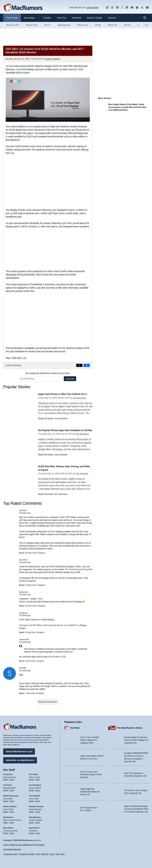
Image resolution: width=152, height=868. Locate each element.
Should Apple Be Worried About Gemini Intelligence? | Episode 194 (136, 738)
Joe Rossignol (79, 401)
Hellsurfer (24, 592)
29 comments (61, 458)
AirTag (98, 25)
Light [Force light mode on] (57, 854)
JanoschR (24, 639)
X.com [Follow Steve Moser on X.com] (12, 831)
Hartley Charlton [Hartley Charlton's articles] (10, 805)
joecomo (23, 560)
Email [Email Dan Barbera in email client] (5, 821)
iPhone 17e (83, 25)
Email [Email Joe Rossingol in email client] (31, 789)
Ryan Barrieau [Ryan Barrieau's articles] (35, 816)
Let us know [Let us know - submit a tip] (92, 7)
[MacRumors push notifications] (137, 8)
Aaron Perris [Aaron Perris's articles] (34, 826)
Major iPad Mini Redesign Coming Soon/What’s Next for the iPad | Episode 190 (136, 807)
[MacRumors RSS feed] (142, 8)
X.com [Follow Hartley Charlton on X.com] (12, 810)
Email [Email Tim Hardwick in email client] (31, 799)
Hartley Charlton (53, 59)
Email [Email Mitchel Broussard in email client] (5, 799)
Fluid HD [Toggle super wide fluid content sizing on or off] (45, 854)
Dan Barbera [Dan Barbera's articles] (8, 816)
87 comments (61, 494)
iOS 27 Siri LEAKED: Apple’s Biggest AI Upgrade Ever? (90, 738)
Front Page (12, 18)
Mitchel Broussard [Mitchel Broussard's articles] (11, 794)
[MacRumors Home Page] (23, 8)
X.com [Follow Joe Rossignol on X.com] (37, 789)
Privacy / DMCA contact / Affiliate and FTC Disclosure (24, 845)
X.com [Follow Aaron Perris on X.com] (37, 831)
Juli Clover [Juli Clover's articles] (8, 783)
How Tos (61, 18)
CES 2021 (17, 358)
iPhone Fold (32, 25)
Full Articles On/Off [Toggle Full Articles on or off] (26, 854)
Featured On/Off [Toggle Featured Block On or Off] (10, 854)
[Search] (146, 18)
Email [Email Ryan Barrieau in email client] (31, 821)
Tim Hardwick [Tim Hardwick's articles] (35, 794)
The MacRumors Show (130, 726)
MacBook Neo (64, 25)
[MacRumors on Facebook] (117, 8)
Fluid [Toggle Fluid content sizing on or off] (38, 854)
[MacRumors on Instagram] (112, 8)
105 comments (14, 365)
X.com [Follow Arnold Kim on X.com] (12, 778)
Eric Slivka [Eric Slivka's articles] (33, 773)
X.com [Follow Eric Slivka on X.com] (37, 778)
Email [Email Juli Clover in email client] (5, 789)
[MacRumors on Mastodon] (127, 8)
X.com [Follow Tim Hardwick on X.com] (37, 799)
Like (34, 553)
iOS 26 (127, 25)
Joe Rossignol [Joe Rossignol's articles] (35, 783)
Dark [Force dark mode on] (62, 854)
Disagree (41, 553)
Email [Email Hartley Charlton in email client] (5, 810)
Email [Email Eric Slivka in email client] (31, 778)
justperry (23, 613)
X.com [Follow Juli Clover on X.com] (12, 789)
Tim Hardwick (82, 474)
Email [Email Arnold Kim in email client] (5, 778)
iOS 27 (47, 25)
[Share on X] (79, 365)
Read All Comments (48, 702)
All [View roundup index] (147, 25)
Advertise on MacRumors (20, 759)
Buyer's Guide (95, 18)
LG (25, 358)
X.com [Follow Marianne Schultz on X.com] (37, 810)
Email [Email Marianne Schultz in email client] (31, 810)
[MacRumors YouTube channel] (132, 8)
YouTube (75, 726)
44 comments (61, 422)
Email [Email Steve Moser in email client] (5, 831)
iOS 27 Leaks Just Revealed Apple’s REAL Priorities (91, 773)
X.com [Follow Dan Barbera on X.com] (12, 821)
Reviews (77, 18)
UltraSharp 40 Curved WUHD (20, 275)
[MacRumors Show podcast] (107, 8)
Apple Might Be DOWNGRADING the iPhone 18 (90, 790)
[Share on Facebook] (87, 365)
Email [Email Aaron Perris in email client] (31, 831)
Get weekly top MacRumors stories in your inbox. (48, 373)
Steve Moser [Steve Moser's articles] (8, 826)
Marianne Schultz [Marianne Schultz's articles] (36, 805)
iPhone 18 (112, 25)
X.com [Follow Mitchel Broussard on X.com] (12, 799)
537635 (22, 668)
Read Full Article (46, 422)
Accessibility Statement (12, 849)
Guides (47, 18)
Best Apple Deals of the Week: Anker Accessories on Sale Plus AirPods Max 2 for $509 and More (127, 107)
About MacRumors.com (19, 750)
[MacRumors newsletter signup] (147, 8)
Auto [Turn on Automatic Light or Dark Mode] (52, 854)
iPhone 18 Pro (13, 25)
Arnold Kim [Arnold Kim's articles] (8, 773)
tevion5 (23, 510)
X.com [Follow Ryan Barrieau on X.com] (37, 821)
